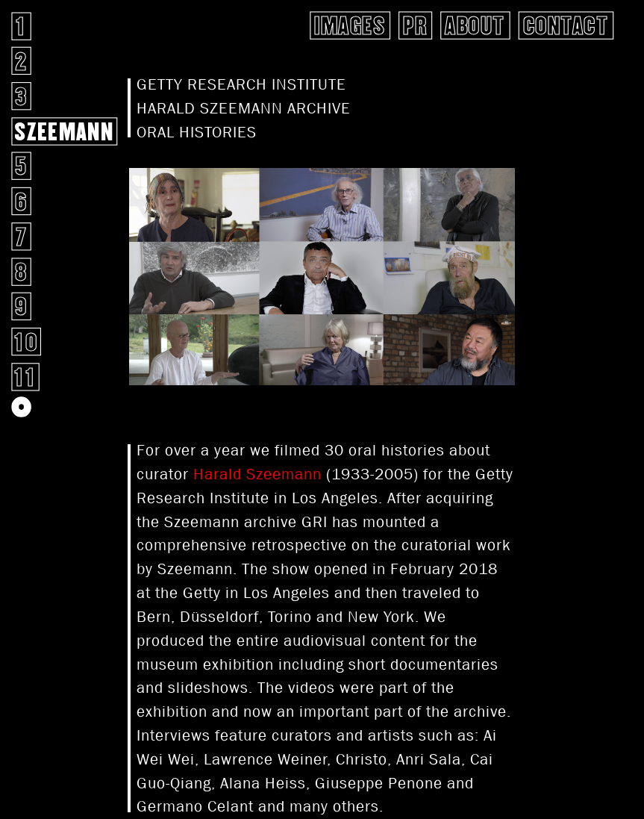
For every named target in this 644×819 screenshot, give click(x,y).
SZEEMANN (64, 131)
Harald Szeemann (257, 474)
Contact (566, 25)
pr (415, 25)
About (475, 25)
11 (25, 377)
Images (350, 25)
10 (26, 342)
